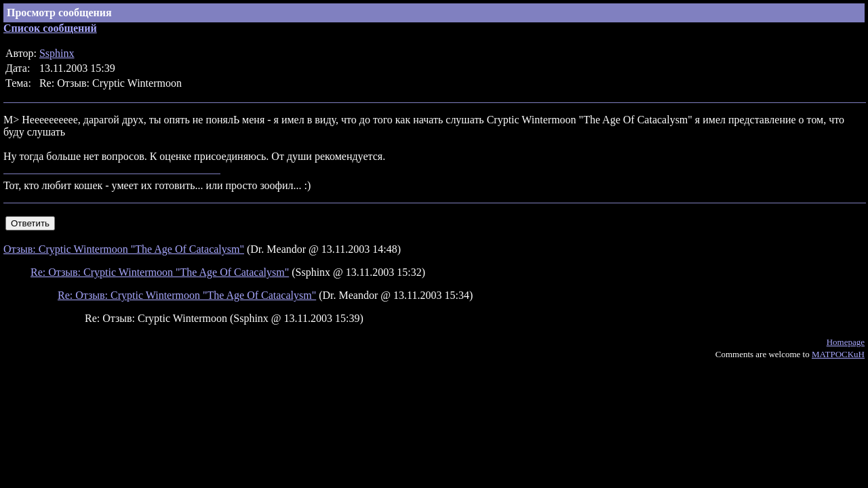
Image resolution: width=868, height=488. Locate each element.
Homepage (846, 342)
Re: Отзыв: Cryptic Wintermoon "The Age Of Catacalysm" (160, 272)
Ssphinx (57, 53)
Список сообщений (50, 28)
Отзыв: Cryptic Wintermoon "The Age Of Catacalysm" (124, 249)
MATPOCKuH (838, 354)
